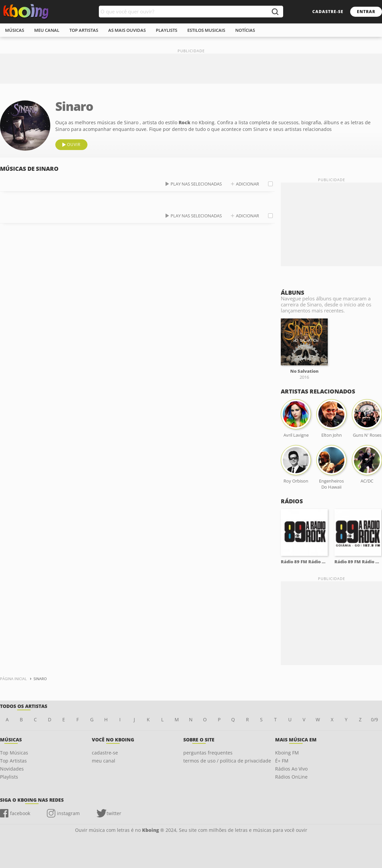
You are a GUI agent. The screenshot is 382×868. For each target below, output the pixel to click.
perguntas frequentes (208, 753)
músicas (15, 30)
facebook (20, 813)
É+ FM (282, 761)
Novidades (12, 769)
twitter (114, 813)
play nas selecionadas (196, 184)
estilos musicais (206, 30)
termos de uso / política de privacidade (227, 761)
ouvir (74, 144)
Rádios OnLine (291, 777)
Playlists (9, 777)
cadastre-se (328, 12)
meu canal (47, 30)
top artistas (84, 30)
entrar (366, 12)
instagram (68, 813)
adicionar (247, 184)
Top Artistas (13, 761)
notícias (245, 30)
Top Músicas (14, 753)
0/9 (374, 719)
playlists (167, 30)
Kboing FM (287, 753)
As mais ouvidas (127, 30)
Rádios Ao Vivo (291, 769)
